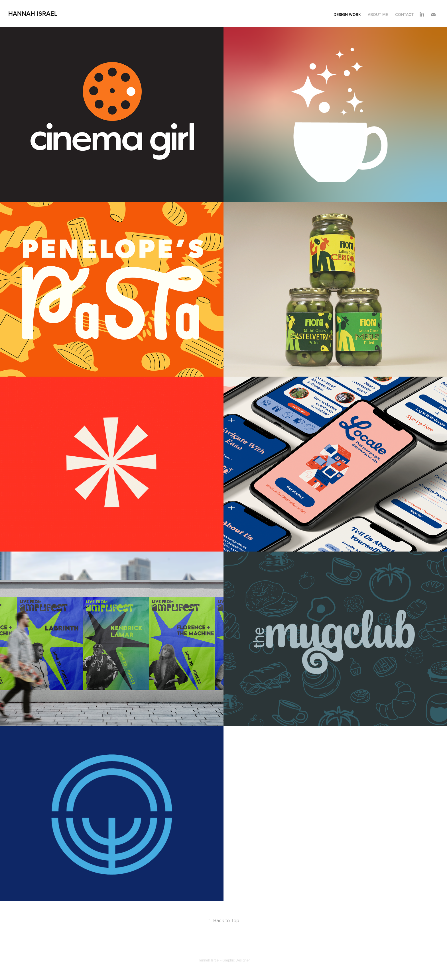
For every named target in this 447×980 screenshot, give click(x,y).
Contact (404, 15)
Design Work (347, 15)
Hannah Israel (33, 13)
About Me (378, 15)
